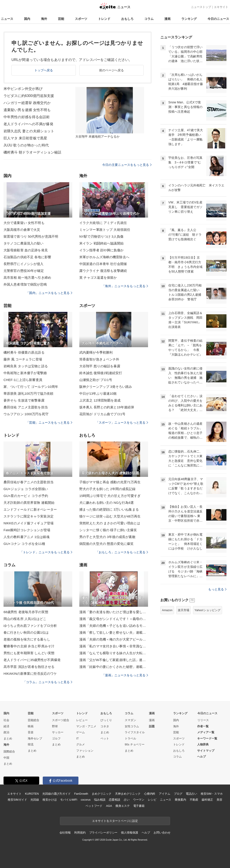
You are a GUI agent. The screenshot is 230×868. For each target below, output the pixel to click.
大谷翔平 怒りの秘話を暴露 (100, 366)
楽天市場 (184, 610)
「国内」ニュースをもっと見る (49, 293)
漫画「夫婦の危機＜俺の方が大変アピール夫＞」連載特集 (114, 639)
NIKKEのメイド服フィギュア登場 (29, 523)
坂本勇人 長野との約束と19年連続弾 (107, 407)
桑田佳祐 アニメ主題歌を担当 (26, 407)
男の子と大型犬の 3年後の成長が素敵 (107, 537)
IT (78, 738)
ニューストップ (201, 7)
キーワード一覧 (207, 738)
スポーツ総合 (61, 720)
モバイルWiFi (69, 800)
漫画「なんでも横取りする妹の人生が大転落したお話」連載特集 (114, 653)
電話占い (191, 794)
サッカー (58, 732)
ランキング (189, 19)
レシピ (152, 800)
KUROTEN (32, 794)
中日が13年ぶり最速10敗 (98, 393)
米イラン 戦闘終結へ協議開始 (101, 243)
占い (127, 800)
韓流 (31, 744)
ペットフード (94, 806)
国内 (27, 19)
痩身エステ (122, 806)
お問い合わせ (162, 833)
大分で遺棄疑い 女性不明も (24, 223)
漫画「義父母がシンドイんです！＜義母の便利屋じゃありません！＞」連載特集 (114, 619)
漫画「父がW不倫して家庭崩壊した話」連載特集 (114, 660)
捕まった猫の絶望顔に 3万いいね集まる (109, 509)
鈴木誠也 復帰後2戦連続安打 (101, 373)
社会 (6, 720)
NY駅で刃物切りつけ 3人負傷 (101, 236)
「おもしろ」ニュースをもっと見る (122, 552)
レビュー (82, 720)
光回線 (35, 800)
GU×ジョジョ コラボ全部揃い (26, 489)
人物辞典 (203, 744)
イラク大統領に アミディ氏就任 (103, 223)
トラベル (130, 738)
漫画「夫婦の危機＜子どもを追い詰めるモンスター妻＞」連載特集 (114, 626)
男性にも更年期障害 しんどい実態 (29, 653)
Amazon (167, 610)
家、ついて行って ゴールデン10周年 (31, 387)
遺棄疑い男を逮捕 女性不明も (27, 110)
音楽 (31, 732)
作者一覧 (203, 726)
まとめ (8, 738)
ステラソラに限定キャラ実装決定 (29, 516)
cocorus (86, 800)
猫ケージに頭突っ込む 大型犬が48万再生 (110, 516)
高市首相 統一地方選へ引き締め (27, 278)
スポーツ (81, 19)
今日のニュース (218, 19)
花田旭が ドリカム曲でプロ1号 (102, 414)
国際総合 (9, 751)
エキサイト (221, 7)
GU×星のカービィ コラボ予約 (26, 496)
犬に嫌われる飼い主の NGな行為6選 (107, 503)
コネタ (105, 726)
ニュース (7, 19)
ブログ (178, 794)
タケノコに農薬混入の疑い (23, 243)
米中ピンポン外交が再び (23, 89)
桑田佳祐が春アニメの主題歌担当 (29, 482)
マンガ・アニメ (86, 726)
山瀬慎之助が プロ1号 (96, 380)
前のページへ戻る (112, 70)
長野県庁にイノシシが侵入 (23, 264)
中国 (6, 758)
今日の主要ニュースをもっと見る (127, 165)
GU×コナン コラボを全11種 (24, 544)
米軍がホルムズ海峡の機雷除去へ (104, 257)
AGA (109, 806)
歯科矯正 (207, 800)
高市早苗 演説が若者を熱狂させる (29, 667)
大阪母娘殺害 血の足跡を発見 (26, 250)
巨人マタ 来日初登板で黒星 (25, 138)
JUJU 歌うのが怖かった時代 (26, 145)
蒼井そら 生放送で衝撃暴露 (24, 400)
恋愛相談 (114, 800)
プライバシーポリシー (103, 833)
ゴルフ (56, 738)
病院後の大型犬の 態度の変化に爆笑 (106, 544)
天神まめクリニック (128, 794)
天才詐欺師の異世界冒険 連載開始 (29, 503)
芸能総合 (33, 720)
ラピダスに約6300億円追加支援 (29, 96)
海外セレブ (35, 738)
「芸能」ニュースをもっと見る (49, 423)
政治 (6, 732)
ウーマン (139, 800)
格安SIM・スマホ (212, 794)
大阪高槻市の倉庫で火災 (22, 230)
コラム (149, 19)
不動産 (194, 800)
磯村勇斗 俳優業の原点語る (24, 352)
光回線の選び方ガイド (57, 794)
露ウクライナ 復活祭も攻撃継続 (103, 271)
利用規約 (80, 833)
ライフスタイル (135, 732)
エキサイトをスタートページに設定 (115, 821)
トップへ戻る (44, 70)
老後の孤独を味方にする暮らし (27, 639)
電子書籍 (139, 806)
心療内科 (150, 794)
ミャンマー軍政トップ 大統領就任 (105, 230)
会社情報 (65, 833)
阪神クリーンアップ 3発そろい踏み (106, 387)
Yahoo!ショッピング (208, 610)
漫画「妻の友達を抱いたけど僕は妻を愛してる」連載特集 (114, 612)
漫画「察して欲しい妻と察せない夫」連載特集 (114, 632)
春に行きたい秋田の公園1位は (26, 632)
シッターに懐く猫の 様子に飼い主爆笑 (108, 530)
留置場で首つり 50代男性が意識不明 (31, 236)
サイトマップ (206, 751)
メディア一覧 (206, 732)
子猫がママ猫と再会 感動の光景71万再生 (110, 482)
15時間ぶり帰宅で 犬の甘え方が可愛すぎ (110, 496)
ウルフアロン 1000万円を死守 (26, 414)
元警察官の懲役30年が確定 (24, 271)
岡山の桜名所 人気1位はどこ (25, 619)
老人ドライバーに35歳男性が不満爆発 (32, 660)
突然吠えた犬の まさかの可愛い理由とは (110, 523)
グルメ (81, 744)
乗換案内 (180, 800)
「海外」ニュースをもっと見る (125, 286)
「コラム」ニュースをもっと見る (48, 682)
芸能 (61, 19)
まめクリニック (102, 794)
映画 (31, 726)
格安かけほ (50, 800)
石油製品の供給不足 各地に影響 (27, 257)
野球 (55, 726)
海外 (44, 19)
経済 (6, 726)
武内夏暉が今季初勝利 (96, 352)
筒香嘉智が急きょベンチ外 (99, 359)
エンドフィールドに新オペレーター (30, 509)
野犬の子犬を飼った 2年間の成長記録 (107, 489)
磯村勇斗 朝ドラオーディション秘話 (32, 152)
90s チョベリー (135, 744)
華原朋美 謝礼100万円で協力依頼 (28, 393)
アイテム (164, 794)
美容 (219, 800)
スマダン (130, 720)
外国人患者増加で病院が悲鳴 (25, 284)
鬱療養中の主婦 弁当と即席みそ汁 (29, 646)
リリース (203, 720)
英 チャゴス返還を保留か (98, 278)
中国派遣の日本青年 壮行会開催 (103, 264)
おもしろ (127, 19)
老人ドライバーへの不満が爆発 (28, 124)
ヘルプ (201, 757)
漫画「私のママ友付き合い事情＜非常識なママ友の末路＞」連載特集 (114, 646)
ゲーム (81, 732)
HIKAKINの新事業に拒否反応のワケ (30, 674)
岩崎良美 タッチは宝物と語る (26, 366)
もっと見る (217, 589)
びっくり (106, 720)
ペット (105, 738)
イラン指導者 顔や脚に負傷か (101, 250)
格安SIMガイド (17, 800)
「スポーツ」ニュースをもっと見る (122, 423)
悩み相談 (100, 800)
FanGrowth (81, 794)
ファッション (85, 751)
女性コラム (132, 726)
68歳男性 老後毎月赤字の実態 (26, 612)
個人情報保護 (129, 833)
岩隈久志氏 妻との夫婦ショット (29, 131)
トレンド (104, 19)
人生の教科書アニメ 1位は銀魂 (27, 537)
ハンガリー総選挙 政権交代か (27, 103)
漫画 (167, 19)
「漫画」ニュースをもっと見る (125, 675)
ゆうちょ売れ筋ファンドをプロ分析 (30, 626)
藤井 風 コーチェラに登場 (23, 359)
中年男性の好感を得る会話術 (27, 117)
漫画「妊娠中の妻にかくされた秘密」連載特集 (114, 667)
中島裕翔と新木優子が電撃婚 (25, 373)
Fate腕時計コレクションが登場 (27, 530)
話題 (152, 726)
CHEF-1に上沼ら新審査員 (23, 380)
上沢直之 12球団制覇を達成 (100, 400)
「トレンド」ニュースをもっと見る (46, 552)
